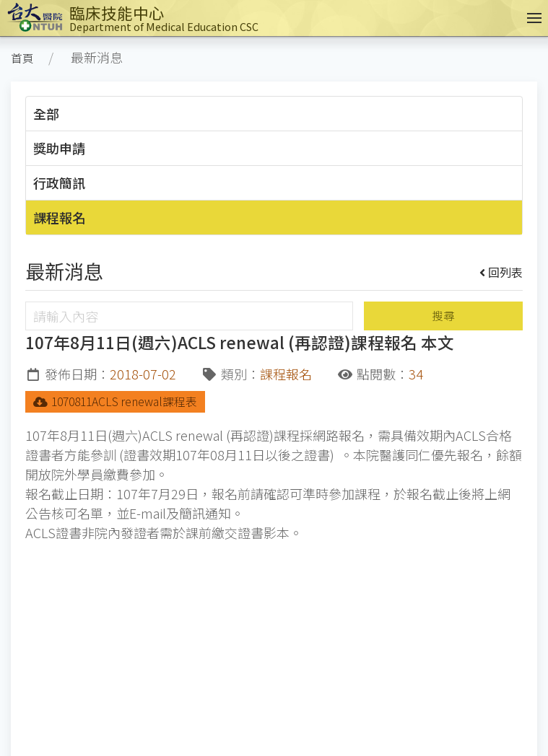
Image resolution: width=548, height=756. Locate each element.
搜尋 (443, 316)
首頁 (22, 58)
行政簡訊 (59, 183)
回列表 (501, 272)
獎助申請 (59, 148)
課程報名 (59, 217)
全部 (46, 113)
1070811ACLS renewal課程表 (115, 401)
